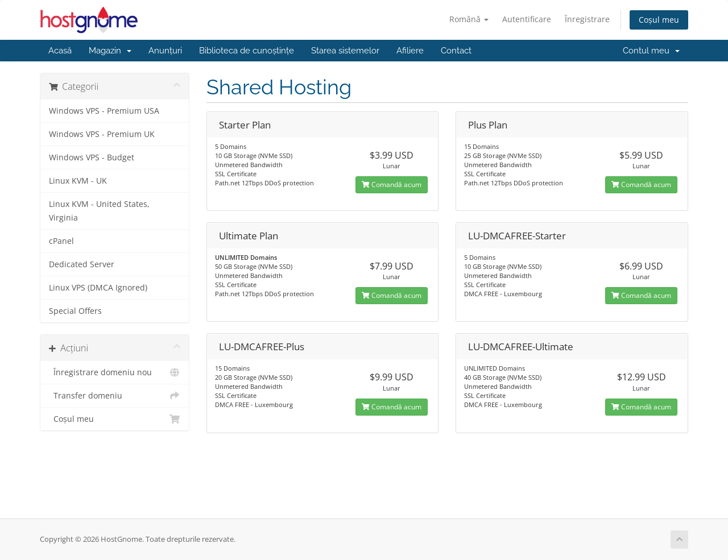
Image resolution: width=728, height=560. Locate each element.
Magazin (110, 51)
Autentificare (527, 19)
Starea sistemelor (345, 51)
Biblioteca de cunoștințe (247, 51)
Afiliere (410, 51)
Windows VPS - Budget (92, 157)
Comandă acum (392, 184)
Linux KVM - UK (78, 181)
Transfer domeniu (115, 396)
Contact (456, 51)
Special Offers (75, 311)
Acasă (60, 51)
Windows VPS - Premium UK (102, 134)
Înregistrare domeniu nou (115, 372)
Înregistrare (587, 19)
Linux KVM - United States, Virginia (99, 211)
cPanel (61, 241)
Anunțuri (165, 51)
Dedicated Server (82, 264)
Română (469, 19)
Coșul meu (659, 20)
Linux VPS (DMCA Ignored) (98, 288)
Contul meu (651, 51)
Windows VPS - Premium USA (104, 111)
